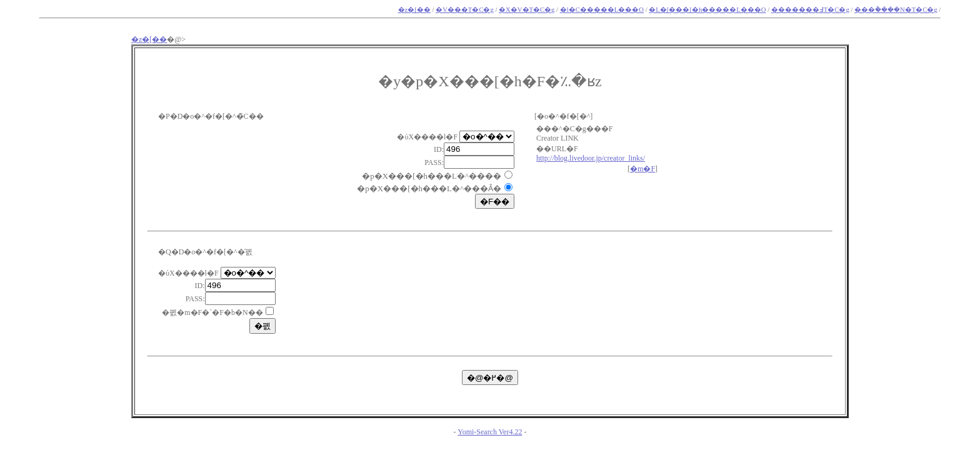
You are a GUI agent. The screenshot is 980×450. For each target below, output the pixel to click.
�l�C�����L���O (602, 10)
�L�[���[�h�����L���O (707, 10)
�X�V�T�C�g (527, 10)
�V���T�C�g (465, 10)
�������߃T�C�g (810, 10)
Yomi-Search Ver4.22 (490, 432)
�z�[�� (414, 10)
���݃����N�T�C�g (896, 10)
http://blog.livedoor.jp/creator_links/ (591, 158)
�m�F (642, 169)
